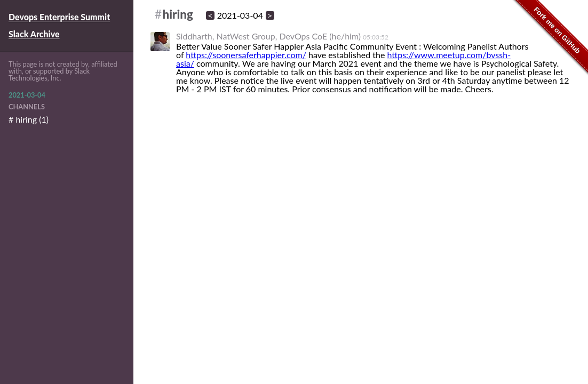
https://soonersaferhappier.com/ (246, 55)
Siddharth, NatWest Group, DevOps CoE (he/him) (268, 36)
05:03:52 (376, 37)
